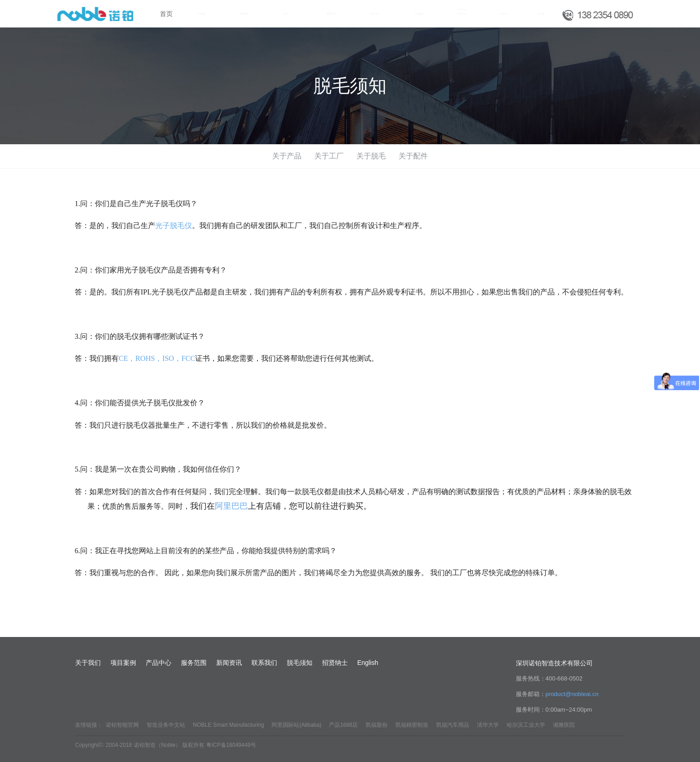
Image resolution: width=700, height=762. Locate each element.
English (541, 14)
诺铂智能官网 (122, 725)
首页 (166, 14)
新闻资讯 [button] (375, 14)
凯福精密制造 (412, 725)
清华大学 (488, 725)
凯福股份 (377, 725)
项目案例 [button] (245, 14)
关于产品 (287, 156)
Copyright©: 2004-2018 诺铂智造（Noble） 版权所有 (140, 745)
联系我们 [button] (419, 14)
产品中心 (159, 663)
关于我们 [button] (201, 14)
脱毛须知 (300, 663)
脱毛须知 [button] (462, 14)
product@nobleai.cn (572, 694)
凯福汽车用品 (453, 725)
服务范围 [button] (332, 14)
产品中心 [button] (288, 14)
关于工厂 (329, 156)
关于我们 (88, 663)
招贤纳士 (504, 14)
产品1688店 (343, 725)
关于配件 (413, 156)
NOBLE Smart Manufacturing (228, 725)
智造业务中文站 (166, 725)
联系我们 (264, 663)
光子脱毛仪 (174, 226)
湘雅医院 (564, 725)
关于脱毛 (371, 156)
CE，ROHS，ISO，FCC (157, 358)
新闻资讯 (229, 663)
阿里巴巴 (231, 506)
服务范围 (194, 663)
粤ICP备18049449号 (231, 745)
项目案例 (123, 663)
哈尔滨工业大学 (526, 725)
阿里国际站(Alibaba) (296, 725)
